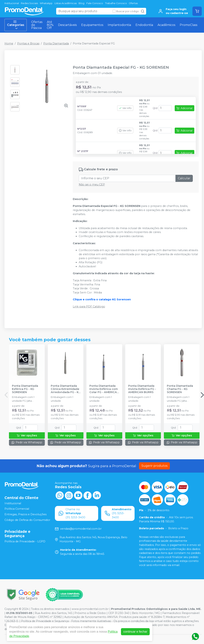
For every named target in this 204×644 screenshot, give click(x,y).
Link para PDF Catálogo (89, 307)
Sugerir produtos (154, 466)
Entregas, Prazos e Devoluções (25, 514)
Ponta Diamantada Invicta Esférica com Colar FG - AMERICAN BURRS (104, 389)
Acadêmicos (166, 25)
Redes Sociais (29, 3)
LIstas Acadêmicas (66, 3)
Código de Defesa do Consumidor (27, 520)
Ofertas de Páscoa (37, 25)
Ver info (125, 108)
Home (9, 43)
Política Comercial (17, 509)
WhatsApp (46, 3)
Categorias (16, 25)
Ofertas (133, 3)
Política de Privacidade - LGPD (25, 541)
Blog (81, 3)
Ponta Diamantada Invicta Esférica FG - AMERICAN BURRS (142, 389)
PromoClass (189, 25)
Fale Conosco (95, 3)
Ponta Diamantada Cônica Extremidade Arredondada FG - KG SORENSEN (66, 389)
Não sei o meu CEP (92, 185)
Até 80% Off (50, 25)
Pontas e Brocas (28, 43)
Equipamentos (92, 25)
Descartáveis (67, 25)
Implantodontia (119, 25)
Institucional (12, 3)
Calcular (184, 178)
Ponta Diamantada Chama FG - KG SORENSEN (180, 389)
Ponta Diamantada (56, 43)
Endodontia (144, 25)
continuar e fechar (135, 632)
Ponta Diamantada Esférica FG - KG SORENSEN (25, 389)
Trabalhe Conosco (116, 3)
